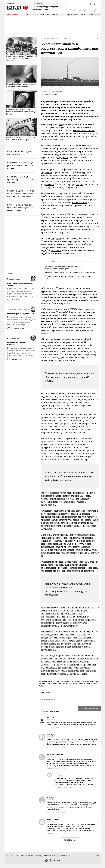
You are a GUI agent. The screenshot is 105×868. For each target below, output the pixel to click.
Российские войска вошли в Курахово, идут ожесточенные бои (68, 277)
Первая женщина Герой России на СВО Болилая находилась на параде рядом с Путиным (22, 194)
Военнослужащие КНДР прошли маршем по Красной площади (20, 180)
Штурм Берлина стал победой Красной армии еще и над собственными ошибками (22, 58)
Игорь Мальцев (13, 338)
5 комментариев (17, 359)
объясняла (56, 250)
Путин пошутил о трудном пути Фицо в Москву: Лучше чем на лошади (20, 208)
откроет (80, 184)
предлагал (56, 238)
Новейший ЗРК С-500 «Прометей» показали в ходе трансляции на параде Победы (21, 112)
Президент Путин (70, 15)
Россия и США (53, 15)
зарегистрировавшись (91, 681)
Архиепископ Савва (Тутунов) (19, 310)
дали (60, 124)
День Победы (13, 15)
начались (50, 184)
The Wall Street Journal (84, 130)
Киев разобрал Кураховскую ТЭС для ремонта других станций (70, 272)
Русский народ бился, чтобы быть (21, 314)
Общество (67, 38)
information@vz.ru (63, 856)
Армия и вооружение (90, 15)
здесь (41, 686)
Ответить (51, 728)
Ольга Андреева (13, 279)
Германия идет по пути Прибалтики (17, 343)
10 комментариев (17, 328)
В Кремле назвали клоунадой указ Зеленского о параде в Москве (21, 166)
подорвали (63, 157)
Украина (25, 15)
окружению (47, 172)
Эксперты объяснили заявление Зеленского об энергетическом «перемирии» (64, 267)
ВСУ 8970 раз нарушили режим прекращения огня (46, 8)
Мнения (11, 273)
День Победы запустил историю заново (20, 284)
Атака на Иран (38, 15)
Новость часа (39, 4)
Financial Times (80, 202)
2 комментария (16, 300)
